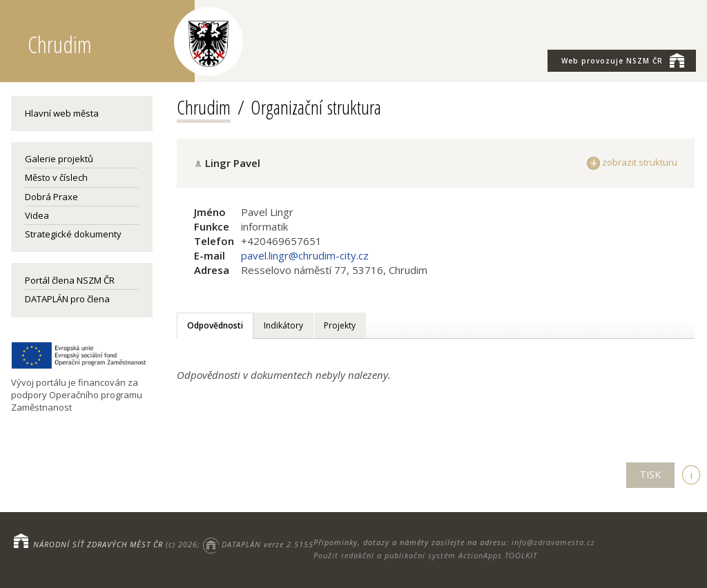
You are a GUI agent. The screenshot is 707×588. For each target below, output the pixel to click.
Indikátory (283, 325)
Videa (37, 215)
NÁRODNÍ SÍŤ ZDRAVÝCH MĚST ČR (98, 544)
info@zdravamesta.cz (553, 542)
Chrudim (204, 107)
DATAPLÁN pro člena (67, 299)
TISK (650, 474)
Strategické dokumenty (73, 234)
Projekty (340, 325)
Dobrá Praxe (51, 197)
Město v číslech (56, 177)
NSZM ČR (623, 60)
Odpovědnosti (215, 325)
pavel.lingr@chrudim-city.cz (305, 255)
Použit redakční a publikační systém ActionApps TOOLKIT (425, 555)
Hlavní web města (62, 113)
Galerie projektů (59, 159)
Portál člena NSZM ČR (70, 280)
